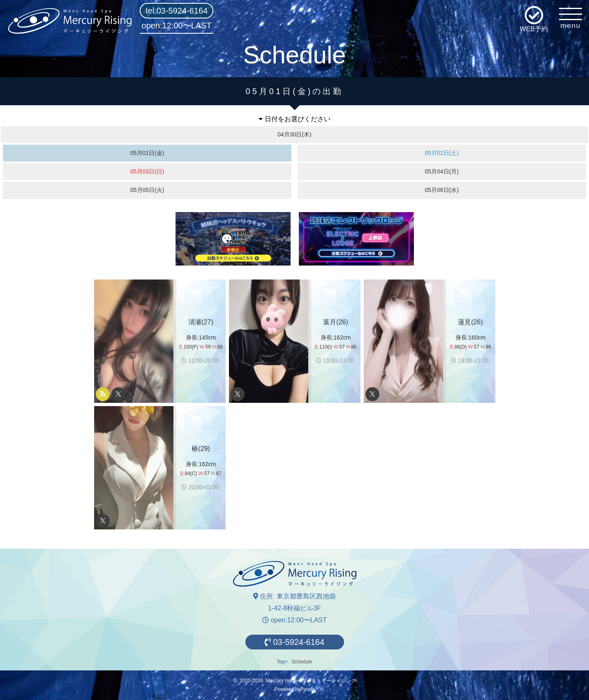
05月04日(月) (441, 171)
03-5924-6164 (294, 642)
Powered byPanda (294, 689)
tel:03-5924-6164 (177, 11)
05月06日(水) (441, 190)
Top (281, 662)
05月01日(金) (147, 153)
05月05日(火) (147, 190)
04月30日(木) (294, 134)
